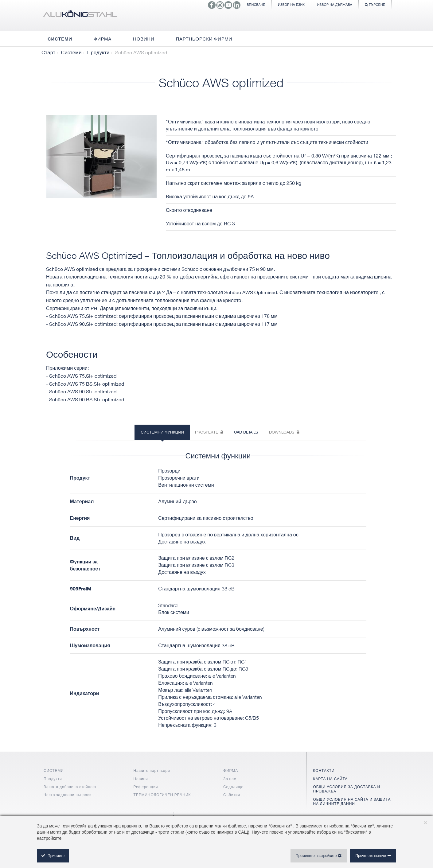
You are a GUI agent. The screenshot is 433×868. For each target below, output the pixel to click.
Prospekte (209, 432)
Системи (71, 53)
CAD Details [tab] (246, 432)
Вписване (256, 4)
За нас (230, 779)
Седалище (233, 787)
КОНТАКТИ (324, 771)
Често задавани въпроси (68, 795)
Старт (48, 53)
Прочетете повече (371, 856)
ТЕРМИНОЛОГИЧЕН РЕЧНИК (162, 795)
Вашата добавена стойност (70, 787)
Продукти (98, 53)
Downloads (284, 432)
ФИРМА (231, 771)
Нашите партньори (152, 771)
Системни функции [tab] (162, 432)
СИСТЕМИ (54, 771)
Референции (146, 787)
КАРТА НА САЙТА (331, 779)
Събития (232, 795)
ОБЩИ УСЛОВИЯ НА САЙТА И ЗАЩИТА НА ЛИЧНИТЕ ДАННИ (352, 802)
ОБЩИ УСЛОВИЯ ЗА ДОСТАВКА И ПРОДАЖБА (347, 789)
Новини (141, 779)
